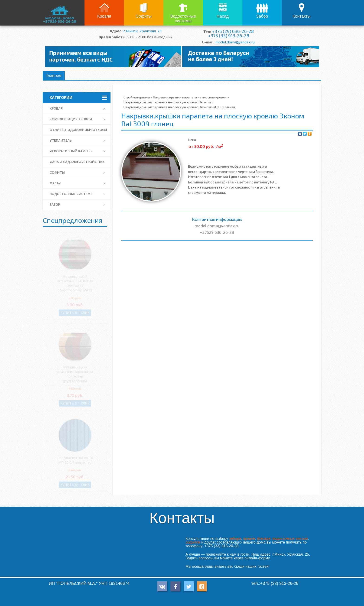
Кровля (104, 16)
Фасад (223, 16)
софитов (193, 542)
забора (235, 539)
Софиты (144, 16)
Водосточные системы (183, 19)
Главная (54, 75)
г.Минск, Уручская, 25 (142, 31)
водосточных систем (290, 539)
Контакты (302, 16)
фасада (264, 539)
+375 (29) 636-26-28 (233, 31)
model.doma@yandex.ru (235, 42)
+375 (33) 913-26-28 (229, 36)
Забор (262, 16)
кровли (249, 539)
